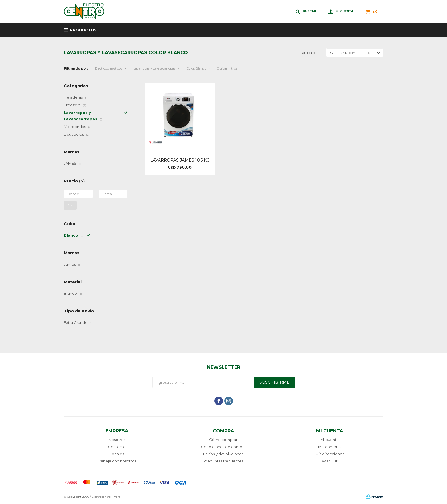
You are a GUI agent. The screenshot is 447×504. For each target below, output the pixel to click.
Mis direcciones (330, 454)
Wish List (330, 461)
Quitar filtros (227, 68)
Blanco (197, 68)
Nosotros (117, 440)
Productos (83, 30)
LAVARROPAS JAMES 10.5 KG (180, 160)
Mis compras (330, 447)
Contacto (117, 447)
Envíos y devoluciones (223, 454)
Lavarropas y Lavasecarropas (154, 68)
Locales (117, 454)
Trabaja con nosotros (117, 461)
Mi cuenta (330, 440)
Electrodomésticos (108, 68)
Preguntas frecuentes (223, 461)
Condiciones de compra (223, 447)
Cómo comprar (223, 440)
